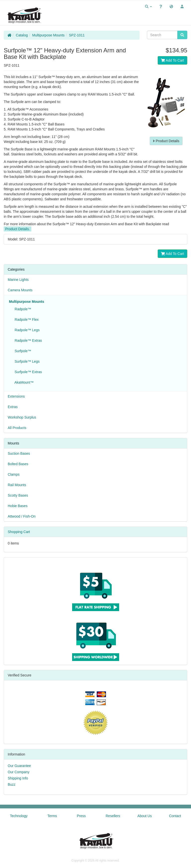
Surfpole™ (22, 351)
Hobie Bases (18, 506)
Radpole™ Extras (27, 340)
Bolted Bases (18, 464)
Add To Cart (172, 60)
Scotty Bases (18, 495)
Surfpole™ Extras (27, 372)
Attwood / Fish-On (22, 516)
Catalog (22, 35)
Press (81, 816)
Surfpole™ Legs (26, 361)
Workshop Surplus (22, 417)
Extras (13, 407)
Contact (175, 816)
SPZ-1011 (77, 35)
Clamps (14, 474)
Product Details (166, 141)
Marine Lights (18, 280)
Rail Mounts (17, 485)
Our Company (19, 772)
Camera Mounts (20, 290)
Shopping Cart (19, 532)
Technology (19, 816)
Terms (52, 816)
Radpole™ (22, 309)
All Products (17, 428)
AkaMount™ (23, 382)
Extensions (16, 396)
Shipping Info (18, 778)
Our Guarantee (19, 766)
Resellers (113, 816)
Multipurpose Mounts (48, 35)
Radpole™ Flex (26, 320)
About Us (145, 816)
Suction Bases (19, 453)
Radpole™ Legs (26, 330)
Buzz (12, 784)
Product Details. (18, 229)
